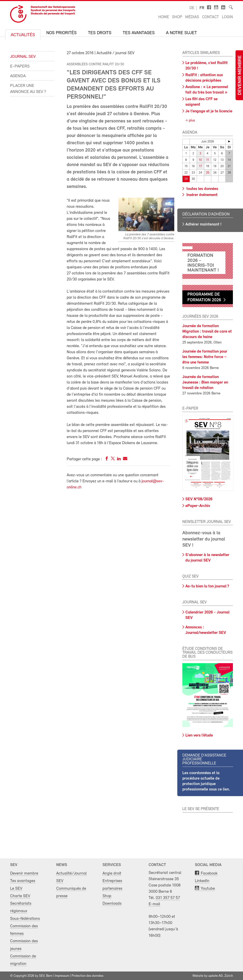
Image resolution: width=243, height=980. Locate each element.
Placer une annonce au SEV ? (28, 89)
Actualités (23, 35)
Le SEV (16, 888)
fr (202, 8)
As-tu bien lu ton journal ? (207, 586)
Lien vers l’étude (199, 735)
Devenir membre (240, 75)
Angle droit (112, 873)
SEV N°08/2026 (199, 499)
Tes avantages (139, 33)
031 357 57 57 (168, 897)
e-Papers (20, 66)
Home (164, 17)
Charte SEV (20, 895)
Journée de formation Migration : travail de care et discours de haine (207, 331)
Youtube (208, 888)
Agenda (18, 76)
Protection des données (87, 976)
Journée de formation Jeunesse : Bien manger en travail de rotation (205, 382)
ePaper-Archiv (198, 506)
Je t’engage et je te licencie (209, 111)
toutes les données (202, 188)
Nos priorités (61, 33)
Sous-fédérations (25, 918)
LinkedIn (202, 880)
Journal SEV (23, 57)
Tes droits (100, 33)
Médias (192, 17)
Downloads (112, 903)
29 (186, 179)
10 (200, 160)
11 (208, 160)
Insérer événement (201, 194)
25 (208, 172)
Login (227, 17)
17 (200, 166)
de (192, 8)
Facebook (209, 873)
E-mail (154, 904)
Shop (177, 17)
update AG (216, 976)
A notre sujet (181, 33)
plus (191, 121)
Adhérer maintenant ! (203, 224)
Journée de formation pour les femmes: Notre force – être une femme (205, 357)
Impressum (62, 976)
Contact (211, 17)
